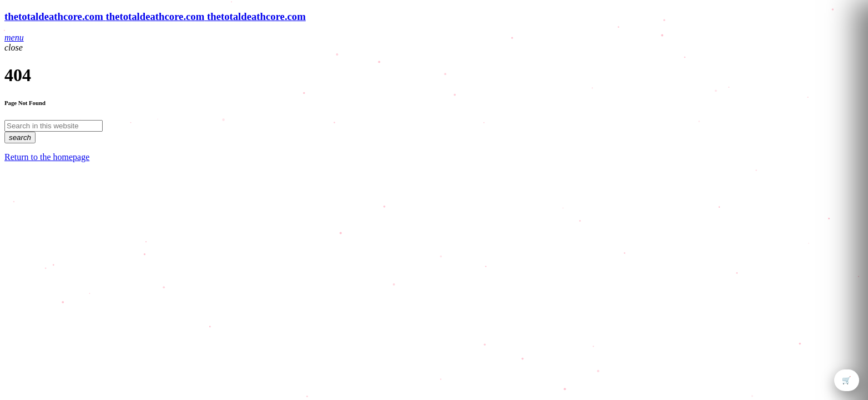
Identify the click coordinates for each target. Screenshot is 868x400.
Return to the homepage (47, 157)
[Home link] (155, 16)
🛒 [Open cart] (847, 380)
